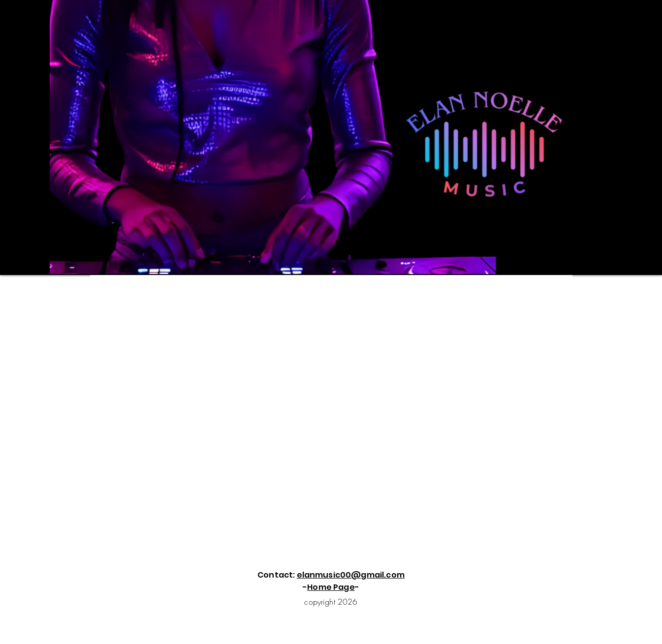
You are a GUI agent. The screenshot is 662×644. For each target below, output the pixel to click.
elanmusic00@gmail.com (351, 575)
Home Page (331, 587)
